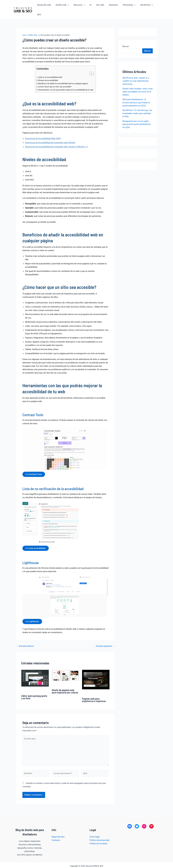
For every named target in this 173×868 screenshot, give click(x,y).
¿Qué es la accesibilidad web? (50, 68)
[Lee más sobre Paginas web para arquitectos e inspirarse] (96, 671)
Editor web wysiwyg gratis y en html (34, 688)
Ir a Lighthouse (33, 613)
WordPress (143, 5)
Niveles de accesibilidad (48, 71)
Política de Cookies (98, 835)
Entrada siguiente (105, 637)
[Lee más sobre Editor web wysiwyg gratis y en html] (35, 669)
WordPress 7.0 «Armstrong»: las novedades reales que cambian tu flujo (137, 104)
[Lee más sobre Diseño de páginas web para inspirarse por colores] (65, 667)
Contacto (56, 832)
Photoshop (126, 5)
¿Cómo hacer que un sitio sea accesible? (55, 77)
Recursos (79, 5)
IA (90, 5)
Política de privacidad (99, 832)
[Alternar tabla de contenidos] (91, 64)
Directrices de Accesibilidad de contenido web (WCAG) (50, 133)
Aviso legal (95, 828)
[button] (68, 5)
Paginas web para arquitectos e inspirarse (94, 691)
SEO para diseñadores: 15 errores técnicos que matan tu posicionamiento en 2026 (136, 93)
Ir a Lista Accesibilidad (36, 539)
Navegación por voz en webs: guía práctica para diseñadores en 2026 (137, 115)
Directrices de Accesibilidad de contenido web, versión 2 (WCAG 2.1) (57, 137)
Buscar (126, 37)
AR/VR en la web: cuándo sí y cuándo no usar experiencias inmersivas (136, 71)
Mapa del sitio (58, 828)
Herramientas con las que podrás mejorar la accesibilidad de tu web (66, 80)
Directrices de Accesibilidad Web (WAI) (43, 129)
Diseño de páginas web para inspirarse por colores (65, 683)
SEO (155, 5)
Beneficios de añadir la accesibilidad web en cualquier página (63, 74)
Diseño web (63, 5)
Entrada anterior (25, 637)
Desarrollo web (45, 5)
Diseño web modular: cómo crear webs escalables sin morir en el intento (138, 82)
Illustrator (111, 5)
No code (99, 5)
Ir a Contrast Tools (34, 465)
